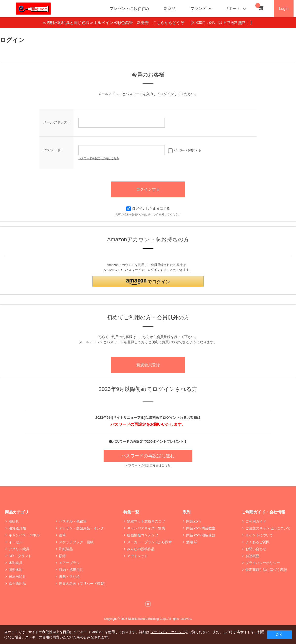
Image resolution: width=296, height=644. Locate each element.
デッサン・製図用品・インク (81, 528)
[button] (148, 281)
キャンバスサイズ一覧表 (146, 528)
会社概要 (252, 556)
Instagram (148, 604)
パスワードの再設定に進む (148, 456)
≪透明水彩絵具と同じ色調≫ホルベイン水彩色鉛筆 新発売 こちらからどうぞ (115, 23)
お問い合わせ (256, 549)
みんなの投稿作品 (141, 549)
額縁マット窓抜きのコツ (146, 521)
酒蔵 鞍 (192, 542)
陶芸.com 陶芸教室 (201, 528)
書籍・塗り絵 (69, 577)
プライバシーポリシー (263, 563)
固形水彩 (16, 570)
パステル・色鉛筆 (73, 521)
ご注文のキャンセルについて (268, 528)
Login (284, 9)
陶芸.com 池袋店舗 (201, 535)
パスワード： (54, 150)
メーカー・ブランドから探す (149, 542)
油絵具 (14, 521)
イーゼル (16, 542)
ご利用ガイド (256, 521)
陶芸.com (193, 521)
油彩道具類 (17, 528)
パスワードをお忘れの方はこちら (99, 158)
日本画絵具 (17, 577)
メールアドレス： (57, 122)
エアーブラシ (69, 563)
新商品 (170, 9)
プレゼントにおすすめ (129, 9)
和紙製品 (66, 549)
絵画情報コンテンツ (143, 535)
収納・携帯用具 (71, 570)
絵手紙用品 (17, 584)
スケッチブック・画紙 (76, 542)
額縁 (62, 556)
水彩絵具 (16, 563)
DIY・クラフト (20, 556)
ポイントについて (259, 535)
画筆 (62, 535)
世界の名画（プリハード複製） (83, 584)
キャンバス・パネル (24, 535)
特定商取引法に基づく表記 (266, 570)
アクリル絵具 (19, 549)
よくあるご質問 (258, 542)
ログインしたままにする (148, 208)
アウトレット (137, 556)
